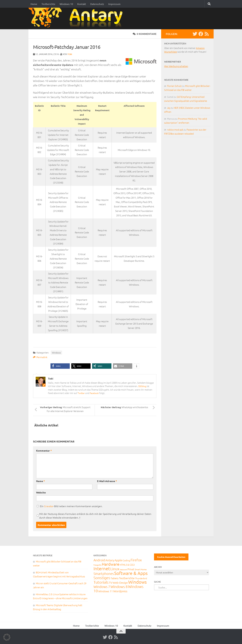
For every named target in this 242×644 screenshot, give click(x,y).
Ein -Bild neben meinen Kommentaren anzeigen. (71, 506)
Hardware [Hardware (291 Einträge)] (111, 564)
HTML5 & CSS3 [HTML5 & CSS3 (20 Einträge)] (127, 564)
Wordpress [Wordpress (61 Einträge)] (120, 591)
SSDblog (143, 386)
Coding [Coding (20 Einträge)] (126, 560)
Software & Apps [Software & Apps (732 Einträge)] (131, 573)
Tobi (70, 54)
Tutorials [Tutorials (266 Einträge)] (101, 582)
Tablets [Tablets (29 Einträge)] (115, 578)
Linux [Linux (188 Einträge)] (115, 569)
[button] (60, 366)
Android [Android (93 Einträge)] (99, 560)
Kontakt (82, 4)
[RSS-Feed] (207, 34)
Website (41, 492)
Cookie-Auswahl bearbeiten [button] (171, 557)
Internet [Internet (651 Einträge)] (102, 568)
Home (34, 4)
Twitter (82, 393)
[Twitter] (195, 34)
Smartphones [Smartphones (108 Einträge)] (104, 573)
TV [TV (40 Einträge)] (111, 582)
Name (40, 481)
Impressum (114, 4)
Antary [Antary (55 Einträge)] (110, 560)
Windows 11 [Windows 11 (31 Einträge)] (106, 591)
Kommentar (44, 450)
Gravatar (49, 506)
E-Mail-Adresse (107, 481)
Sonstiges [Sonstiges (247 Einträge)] (102, 577)
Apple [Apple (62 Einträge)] (118, 560)
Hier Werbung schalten (176, 66)
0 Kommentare (145, 34)
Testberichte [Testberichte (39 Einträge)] (127, 578)
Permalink (40, 357)
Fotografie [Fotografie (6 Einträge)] (97, 565)
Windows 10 (66, 4)
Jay (169, 108)
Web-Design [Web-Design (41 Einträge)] (120, 582)
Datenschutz (97, 4)
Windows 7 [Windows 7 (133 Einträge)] (102, 586)
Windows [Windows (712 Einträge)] (137, 582)
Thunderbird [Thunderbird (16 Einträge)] (141, 578)
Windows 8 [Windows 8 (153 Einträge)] (119, 586)
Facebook (96, 393)
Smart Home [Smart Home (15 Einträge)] (141, 569)
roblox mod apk (175, 130)
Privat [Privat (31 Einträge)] (131, 569)
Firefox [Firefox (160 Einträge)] (136, 560)
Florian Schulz (174, 86)
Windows (56, 352)
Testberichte (48, 4)
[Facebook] (201, 34)
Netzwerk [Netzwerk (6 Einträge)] (123, 569)
